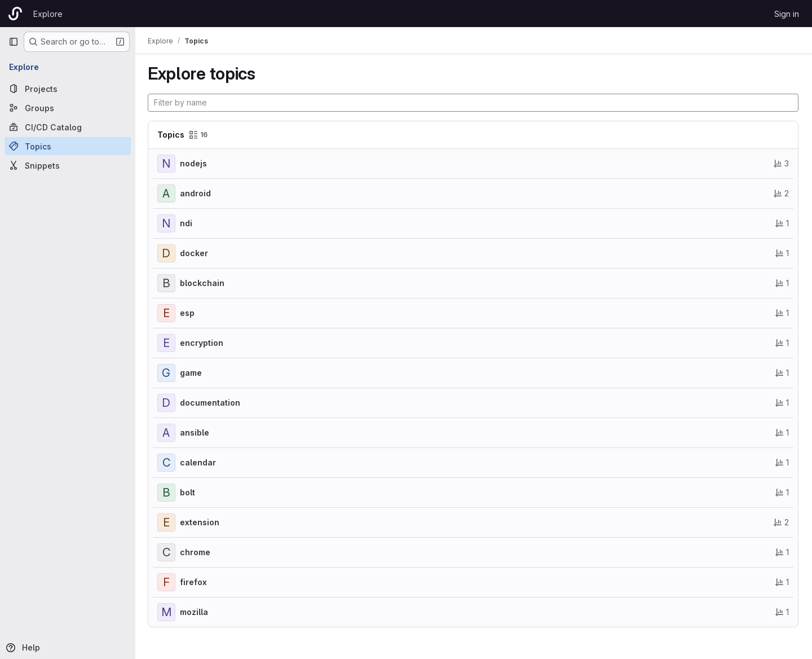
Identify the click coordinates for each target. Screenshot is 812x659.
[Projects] (68, 89)
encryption (203, 343)
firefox (195, 582)
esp (188, 313)
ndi (187, 223)
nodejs (195, 163)
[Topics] (68, 146)
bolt (189, 492)
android (197, 193)
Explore (48, 14)
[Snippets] (68, 165)
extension (201, 522)
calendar (199, 462)
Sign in (787, 14)
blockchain (203, 283)
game (192, 373)
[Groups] (68, 108)
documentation (211, 403)
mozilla (195, 612)
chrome (196, 552)
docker (195, 253)
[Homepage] (15, 14)
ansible (196, 432)
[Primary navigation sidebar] (14, 42)
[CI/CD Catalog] (68, 127)
